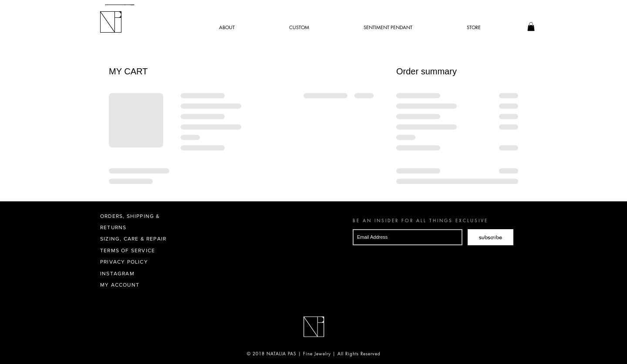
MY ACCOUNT (120, 285)
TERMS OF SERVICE (128, 250)
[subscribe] (490, 237)
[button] (531, 27)
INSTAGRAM (117, 274)
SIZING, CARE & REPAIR (133, 239)
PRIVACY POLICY (124, 262)
